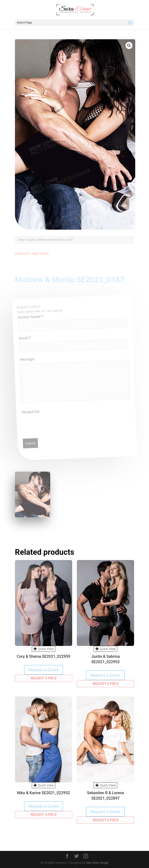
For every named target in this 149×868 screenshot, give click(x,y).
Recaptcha (31, 414)
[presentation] (53, 425)
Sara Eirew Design (97, 863)
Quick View (44, 649)
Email (24, 341)
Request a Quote (44, 670)
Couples (32, 240)
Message (27, 362)
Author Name (29, 319)
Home (21, 240)
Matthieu (41, 254)
